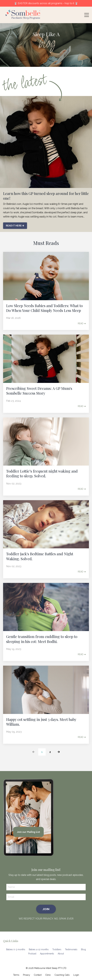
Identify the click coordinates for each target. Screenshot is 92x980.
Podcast (32, 954)
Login (76, 975)
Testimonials (71, 949)
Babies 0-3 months (16, 949)
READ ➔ (82, 323)
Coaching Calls (62, 975)
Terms (16, 975)
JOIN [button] (46, 909)
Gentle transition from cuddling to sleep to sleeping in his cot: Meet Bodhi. (42, 639)
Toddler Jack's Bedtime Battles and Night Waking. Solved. (40, 556)
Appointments (47, 954)
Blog (83, 949)
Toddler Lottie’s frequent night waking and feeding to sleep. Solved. (42, 473)
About (61, 954)
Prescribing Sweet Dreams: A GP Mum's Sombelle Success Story (39, 391)
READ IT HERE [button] (15, 226)
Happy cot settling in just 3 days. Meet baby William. (41, 722)
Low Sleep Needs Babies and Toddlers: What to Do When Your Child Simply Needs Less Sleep (44, 308)
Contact (38, 975)
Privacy (27, 975)
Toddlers (57, 949)
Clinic (48, 975)
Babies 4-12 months (39, 949)
